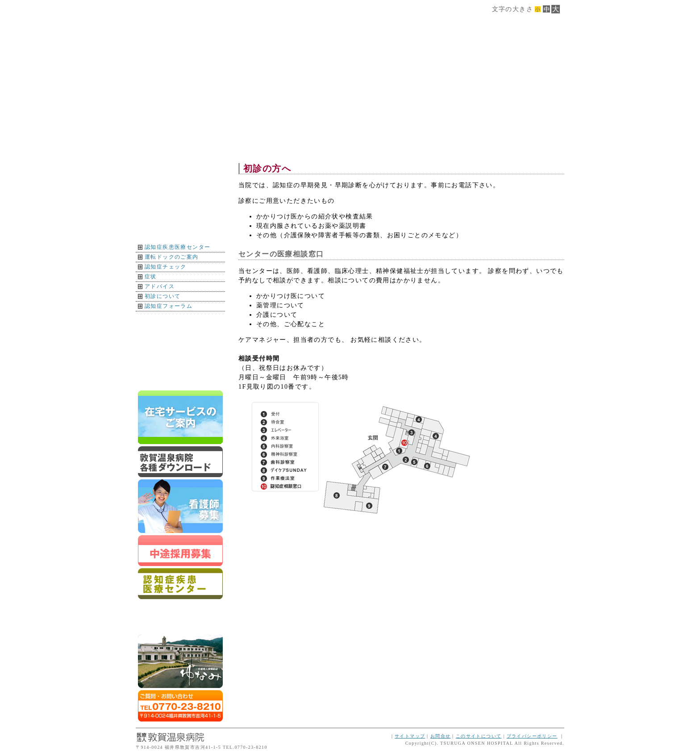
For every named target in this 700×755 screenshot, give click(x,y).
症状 (151, 277)
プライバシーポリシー (532, 736)
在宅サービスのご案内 (180, 417)
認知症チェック (166, 267)
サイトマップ (410, 736)
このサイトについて (479, 736)
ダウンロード (180, 462)
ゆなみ (180, 661)
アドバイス (160, 286)
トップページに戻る (180, 379)
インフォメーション (180, 340)
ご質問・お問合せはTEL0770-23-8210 (180, 706)
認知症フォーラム (169, 306)
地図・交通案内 (180, 321)
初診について (162, 296)
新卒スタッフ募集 (180, 506)
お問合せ (441, 736)
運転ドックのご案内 (172, 257)
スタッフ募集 (180, 551)
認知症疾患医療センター (177, 247)
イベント (180, 359)
